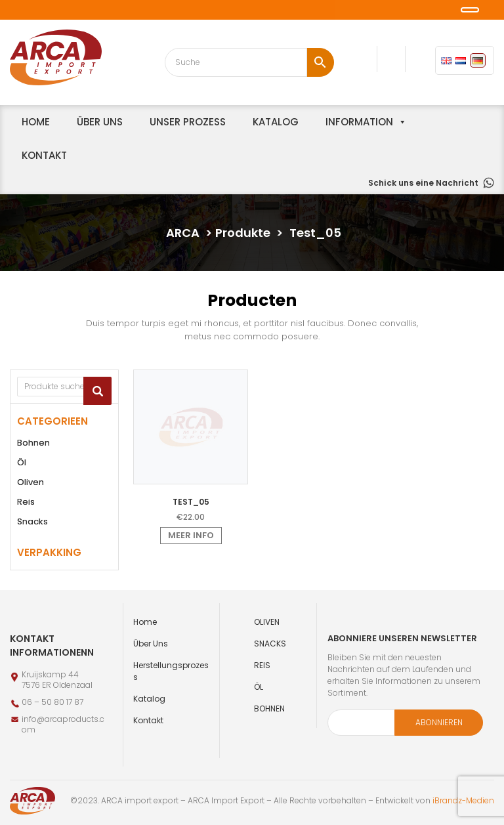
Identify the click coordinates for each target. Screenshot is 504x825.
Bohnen (33, 443)
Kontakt (44, 155)
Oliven (31, 482)
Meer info (191, 535)
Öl (22, 462)
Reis (26, 502)
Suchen (97, 391)
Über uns (100, 122)
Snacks (32, 521)
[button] (9, 11)
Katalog (276, 122)
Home (145, 622)
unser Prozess (188, 122)
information (359, 122)
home (36, 122)
